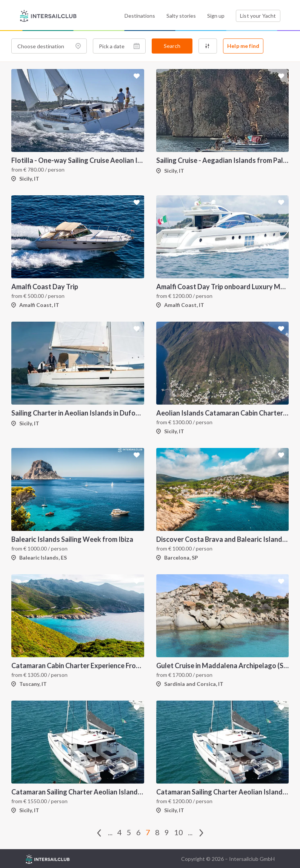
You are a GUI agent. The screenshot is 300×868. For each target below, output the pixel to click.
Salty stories (181, 16)
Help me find (243, 46)
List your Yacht (258, 16)
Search (172, 46)
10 (178, 832)
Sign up (216, 16)
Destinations (140, 16)
